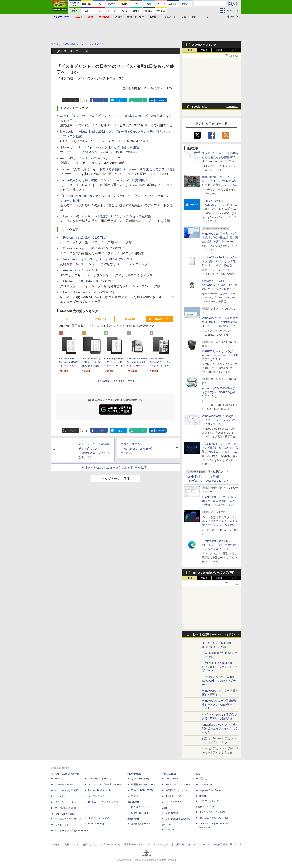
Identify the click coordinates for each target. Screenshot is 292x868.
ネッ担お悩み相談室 (65, 808)
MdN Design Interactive (178, 819)
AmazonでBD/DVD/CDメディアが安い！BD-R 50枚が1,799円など (219, 392)
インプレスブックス (99, 818)
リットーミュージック (143, 779)
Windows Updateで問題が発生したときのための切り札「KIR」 (219, 705)
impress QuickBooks (211, 790)
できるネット (62, 825)
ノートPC (71, 319)
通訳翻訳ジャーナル (176, 790)
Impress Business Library (101, 790)
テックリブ (168, 825)
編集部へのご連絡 (133, 844)
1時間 (190, 50)
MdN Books (172, 813)
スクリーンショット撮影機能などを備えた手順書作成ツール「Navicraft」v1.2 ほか (220, 157)
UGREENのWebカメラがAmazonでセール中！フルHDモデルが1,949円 (220, 355)
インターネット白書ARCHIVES (71, 831)
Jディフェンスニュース (178, 785)
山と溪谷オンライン (142, 807)
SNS (184, 17)
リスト (85, 100)
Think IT (59, 779)
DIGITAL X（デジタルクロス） (104, 802)
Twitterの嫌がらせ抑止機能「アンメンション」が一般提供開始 (104, 180)
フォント (207, 17)
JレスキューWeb (174, 796)
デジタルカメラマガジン (68, 819)
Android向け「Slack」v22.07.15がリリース (90, 158)
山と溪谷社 (133, 802)
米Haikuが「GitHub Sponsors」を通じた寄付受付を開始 (99, 147)
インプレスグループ (199, 844)
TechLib (170, 830)
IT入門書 (130, 319)
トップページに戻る (116, 479)
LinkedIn (161, 100)
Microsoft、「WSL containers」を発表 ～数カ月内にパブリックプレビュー (220, 285)
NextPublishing (96, 824)
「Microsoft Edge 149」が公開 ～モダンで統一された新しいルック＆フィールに (219, 545)
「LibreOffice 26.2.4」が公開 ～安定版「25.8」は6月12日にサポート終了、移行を (220, 261)
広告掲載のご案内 (111, 844)
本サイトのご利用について (65, 844)
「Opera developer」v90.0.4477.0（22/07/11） (93, 248)
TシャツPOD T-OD (142, 790)
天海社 (203, 779)
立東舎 (135, 796)
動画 (194, 17)
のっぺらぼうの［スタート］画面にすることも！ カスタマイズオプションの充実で (220, 521)
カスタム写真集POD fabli (214, 818)
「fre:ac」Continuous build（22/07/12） (88, 292)
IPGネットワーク (205, 807)
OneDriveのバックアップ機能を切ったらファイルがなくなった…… (220, 728)
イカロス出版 (169, 774)
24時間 (204, 50)
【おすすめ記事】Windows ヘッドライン (215, 635)
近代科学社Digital (140, 824)
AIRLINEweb (172, 779)
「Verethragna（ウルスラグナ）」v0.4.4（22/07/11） (98, 259)
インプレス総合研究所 (67, 790)
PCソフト (101, 319)
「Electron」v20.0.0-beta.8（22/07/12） (88, 281)
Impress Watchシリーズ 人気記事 (213, 573)
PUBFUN (201, 796)
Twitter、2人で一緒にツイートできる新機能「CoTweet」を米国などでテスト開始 (117, 169)
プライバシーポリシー (159, 844)
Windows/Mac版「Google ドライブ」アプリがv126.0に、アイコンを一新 (220, 420)
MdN (164, 808)
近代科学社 (133, 819)
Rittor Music (134, 774)
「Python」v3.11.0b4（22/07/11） (84, 237)
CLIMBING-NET (140, 813)
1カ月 (234, 50)
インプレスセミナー (99, 796)
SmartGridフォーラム (99, 779)
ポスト (73, 100)
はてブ (121, 100)
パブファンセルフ (209, 801)
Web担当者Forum (64, 785)
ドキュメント (169, 17)
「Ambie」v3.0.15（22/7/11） (81, 270)
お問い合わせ (90, 844)
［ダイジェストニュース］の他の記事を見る (116, 468)
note (141, 100)
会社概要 (179, 844)
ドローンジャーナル (65, 802)
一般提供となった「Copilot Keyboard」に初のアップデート (219, 681)
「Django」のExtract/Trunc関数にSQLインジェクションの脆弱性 (106, 216)
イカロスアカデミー (176, 802)
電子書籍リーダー (160, 319)
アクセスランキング (204, 45)
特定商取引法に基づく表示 (228, 844)
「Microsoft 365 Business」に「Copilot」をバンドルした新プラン (220, 667)
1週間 (219, 50)
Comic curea (206, 785)
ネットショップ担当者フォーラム (106, 785)
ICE (198, 774)
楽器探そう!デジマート (143, 785)
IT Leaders (60, 796)
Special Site (199, 107)
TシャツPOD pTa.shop (213, 812)
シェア (102, 100)
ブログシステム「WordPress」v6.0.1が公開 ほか (137, 449)
